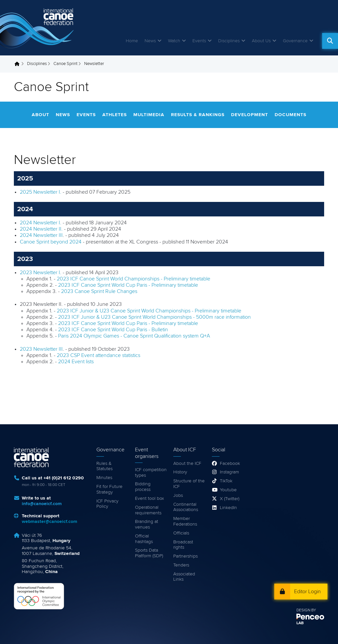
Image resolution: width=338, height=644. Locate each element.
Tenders (181, 565)
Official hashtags (144, 539)
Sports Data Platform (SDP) (149, 553)
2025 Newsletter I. (41, 192)
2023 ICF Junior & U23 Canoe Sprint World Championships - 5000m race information (154, 317)
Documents (290, 115)
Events (199, 41)
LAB (300, 623)
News (150, 41)
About (40, 115)
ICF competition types (151, 473)
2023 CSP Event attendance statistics (99, 355)
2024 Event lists (76, 362)
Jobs (178, 496)
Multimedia (149, 115)
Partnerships (186, 556)
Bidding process (143, 487)
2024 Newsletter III (41, 235)
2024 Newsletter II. (41, 229)
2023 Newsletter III (41, 349)
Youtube (228, 490)
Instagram (229, 472)
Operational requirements (148, 510)
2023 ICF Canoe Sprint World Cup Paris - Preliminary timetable (128, 285)
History (180, 472)
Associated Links (184, 577)
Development (250, 115)
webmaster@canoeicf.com (50, 522)
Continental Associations (186, 507)
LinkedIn (228, 508)
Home (132, 41)
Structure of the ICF (189, 484)
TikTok (226, 481)
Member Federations (185, 521)
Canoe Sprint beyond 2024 (51, 242)
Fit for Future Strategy (109, 489)
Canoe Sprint (66, 64)
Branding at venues (147, 524)
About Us (261, 41)
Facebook (230, 464)
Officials (181, 533)
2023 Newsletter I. (41, 273)
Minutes (104, 478)
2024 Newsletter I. (41, 223)
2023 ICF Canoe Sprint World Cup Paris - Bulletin (113, 330)
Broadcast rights (183, 545)
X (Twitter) (230, 499)
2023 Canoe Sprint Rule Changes (99, 291)
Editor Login (307, 592)
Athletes (115, 115)
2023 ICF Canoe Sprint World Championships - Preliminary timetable (134, 279)
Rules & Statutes (104, 466)
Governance (295, 41)
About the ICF (187, 464)
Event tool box (150, 499)
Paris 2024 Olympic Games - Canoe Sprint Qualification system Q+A (134, 336)
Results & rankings (198, 115)
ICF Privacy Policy (107, 504)
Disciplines (229, 41)
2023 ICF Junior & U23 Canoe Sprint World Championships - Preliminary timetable (149, 311)
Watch (174, 41)
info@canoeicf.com (42, 504)
